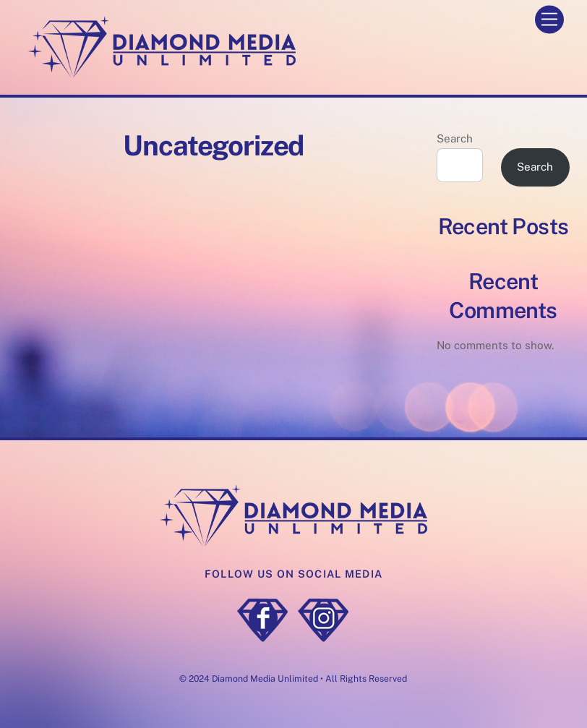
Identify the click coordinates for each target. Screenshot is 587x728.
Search (455, 138)
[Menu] (549, 20)
